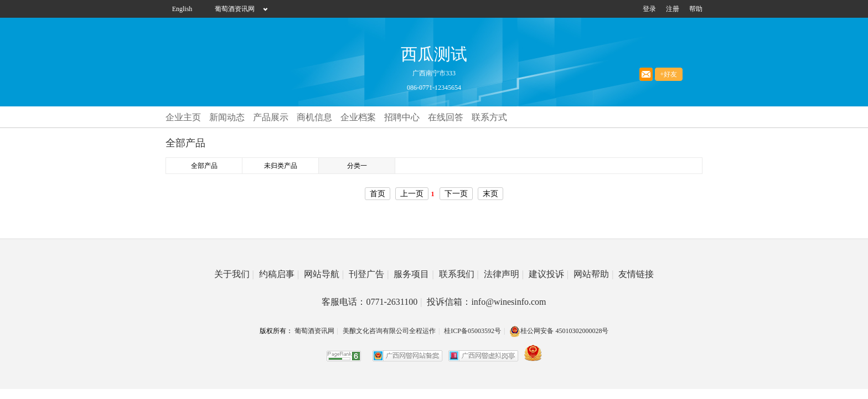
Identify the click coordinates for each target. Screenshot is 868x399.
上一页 (412, 194)
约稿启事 (279, 274)
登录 (649, 9)
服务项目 (414, 274)
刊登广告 (369, 274)
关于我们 (234, 274)
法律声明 (504, 274)
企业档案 (358, 117)
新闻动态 (227, 117)
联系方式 (489, 117)
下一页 (456, 194)
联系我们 (459, 274)
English (182, 9)
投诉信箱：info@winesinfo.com (486, 302)
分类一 (357, 166)
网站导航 (324, 274)
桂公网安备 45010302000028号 (559, 331)
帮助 (696, 9)
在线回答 (446, 117)
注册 (673, 9)
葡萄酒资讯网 (235, 9)
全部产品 (204, 166)
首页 (378, 194)
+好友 (669, 74)
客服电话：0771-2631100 (372, 302)
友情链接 (636, 274)
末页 (490, 194)
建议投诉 (549, 274)
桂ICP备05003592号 (472, 331)
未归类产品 (281, 166)
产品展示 (271, 117)
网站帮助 (593, 274)
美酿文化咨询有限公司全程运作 (389, 331)
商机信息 (314, 117)
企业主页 (183, 117)
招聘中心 (402, 117)
